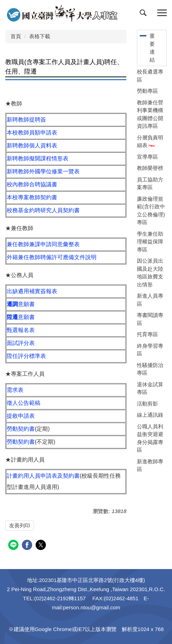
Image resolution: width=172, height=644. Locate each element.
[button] (145, 14)
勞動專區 (147, 91)
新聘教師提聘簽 (26, 120)
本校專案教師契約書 (32, 197)
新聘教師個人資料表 (32, 146)
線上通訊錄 (150, 415)
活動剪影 (147, 404)
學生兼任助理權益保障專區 (150, 242)
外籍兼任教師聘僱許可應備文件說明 (52, 257)
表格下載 (40, 36)
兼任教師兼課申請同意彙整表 (43, 244)
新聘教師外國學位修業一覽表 (43, 171)
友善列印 (20, 525)
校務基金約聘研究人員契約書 (43, 210)
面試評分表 (21, 343)
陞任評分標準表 (26, 356)
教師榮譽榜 (150, 168)
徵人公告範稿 (24, 403)
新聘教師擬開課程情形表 (38, 158)
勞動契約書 (21, 429)
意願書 (21, 304)
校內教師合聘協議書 (32, 184)
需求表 (15, 390)
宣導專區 (147, 157)
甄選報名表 (21, 330)
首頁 (16, 36)
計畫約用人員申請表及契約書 (43, 476)
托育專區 (147, 334)
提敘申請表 (21, 416)
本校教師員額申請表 (32, 133)
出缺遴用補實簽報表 (32, 291)
